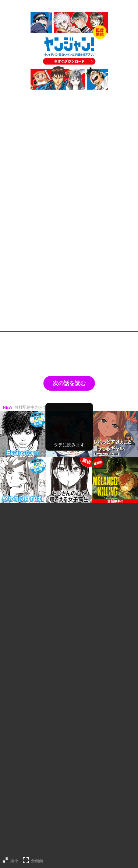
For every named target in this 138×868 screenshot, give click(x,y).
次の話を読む (69, 383)
